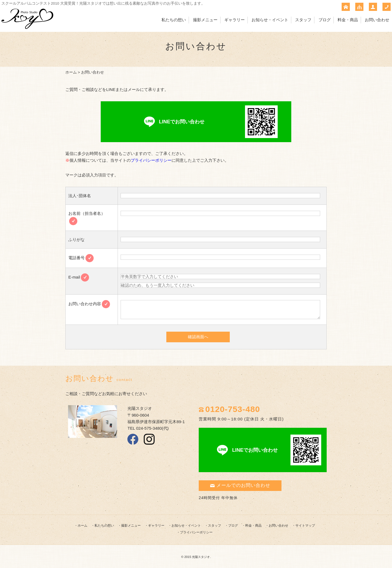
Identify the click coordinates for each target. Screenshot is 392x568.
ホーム (71, 72)
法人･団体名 (80, 196)
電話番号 (81, 258)
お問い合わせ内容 (89, 304)
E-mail (79, 277)
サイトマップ (305, 526)
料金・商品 (348, 20)
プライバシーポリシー (151, 160)
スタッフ (303, 20)
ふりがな (76, 239)
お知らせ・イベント (270, 20)
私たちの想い (174, 20)
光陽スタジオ (201, 557)
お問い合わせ (377, 20)
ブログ (325, 20)
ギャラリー (235, 20)
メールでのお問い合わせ (240, 485)
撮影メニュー (205, 20)
